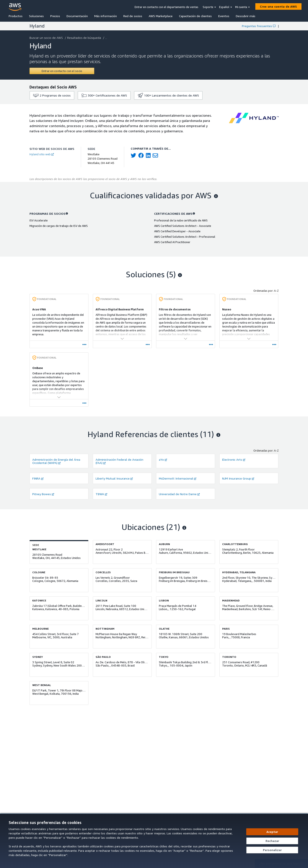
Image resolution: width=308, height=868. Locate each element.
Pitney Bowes (43, 494)
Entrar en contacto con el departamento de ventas (166, 7)
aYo (163, 459)
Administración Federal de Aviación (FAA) (119, 461)
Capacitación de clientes (195, 16)
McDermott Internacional (178, 478)
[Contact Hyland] (62, 71)
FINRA (38, 478)
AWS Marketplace (161, 16)
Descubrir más (246, 16)
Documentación (77, 16)
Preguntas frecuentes (259, 26)
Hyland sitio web (42, 154)
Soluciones (36, 16)
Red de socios (133, 16)
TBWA (101, 494)
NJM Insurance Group (238, 478)
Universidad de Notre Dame (179, 494)
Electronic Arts (234, 459)
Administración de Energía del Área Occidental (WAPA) (56, 461)
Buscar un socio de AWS (47, 38)
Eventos (224, 16)
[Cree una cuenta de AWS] (279, 7)
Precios (55, 16)
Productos (16, 16)
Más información (106, 16)
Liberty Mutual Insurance (114, 478)
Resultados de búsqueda (85, 38)
